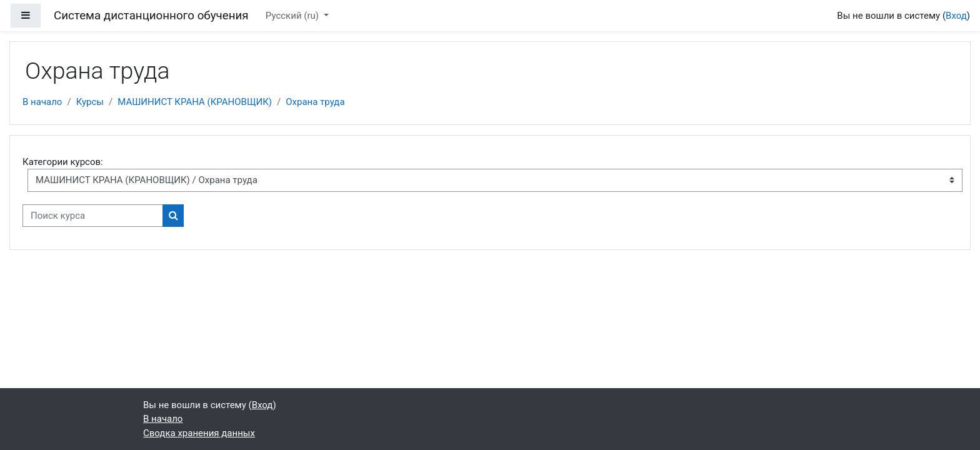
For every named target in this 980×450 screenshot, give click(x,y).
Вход (956, 16)
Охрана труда (315, 102)
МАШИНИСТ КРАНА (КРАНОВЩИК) (195, 102)
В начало (42, 102)
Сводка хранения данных (199, 433)
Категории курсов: (63, 162)
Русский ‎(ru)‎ (293, 16)
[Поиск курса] (93, 216)
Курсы (90, 102)
